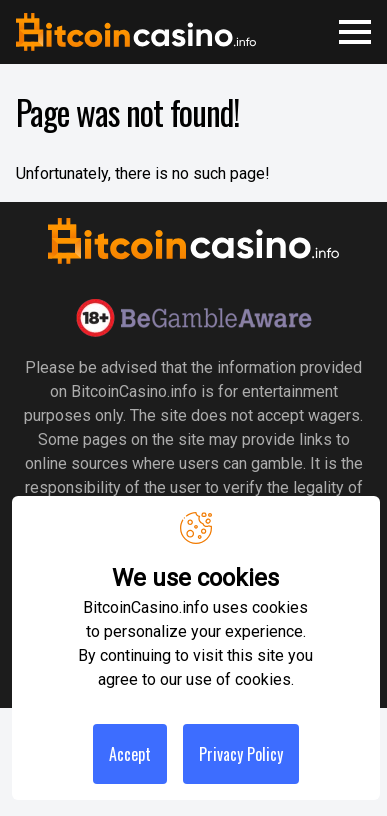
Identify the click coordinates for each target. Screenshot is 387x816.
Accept (130, 754)
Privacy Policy (241, 754)
